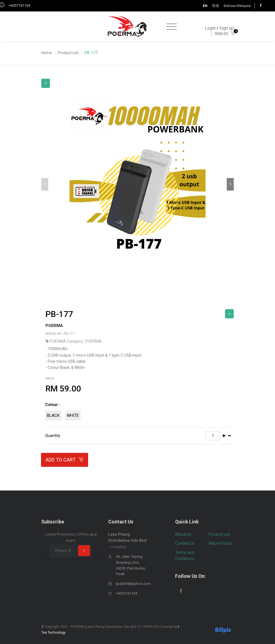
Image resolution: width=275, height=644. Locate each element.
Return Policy (220, 543)
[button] (230, 184)
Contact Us (185, 543)
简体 (216, 6)
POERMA (54, 326)
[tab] (139, 413)
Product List (68, 53)
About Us (183, 534)
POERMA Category (67, 341)
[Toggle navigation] (172, 27)
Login (210, 28)
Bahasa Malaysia (237, 6)
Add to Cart (65, 460)
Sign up (226, 28)
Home (47, 53)
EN (205, 6)
